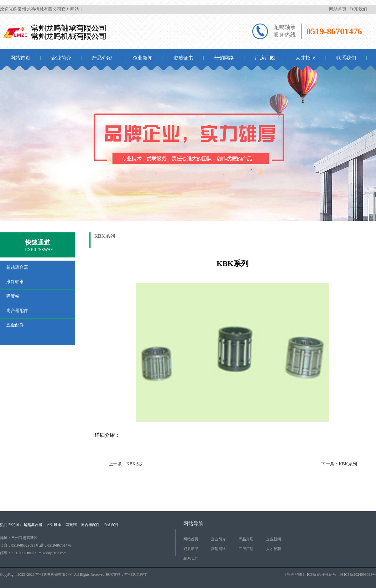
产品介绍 (102, 58)
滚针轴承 (365, 239)
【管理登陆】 (295, 575)
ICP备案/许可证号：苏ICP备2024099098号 (341, 575)
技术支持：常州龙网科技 (126, 575)
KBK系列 (135, 464)
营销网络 (224, 58)
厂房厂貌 (265, 58)
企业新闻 (143, 58)
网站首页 (338, 9)
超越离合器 (33, 525)
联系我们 (358, 9)
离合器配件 (90, 525)
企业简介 (61, 58)
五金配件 (111, 525)
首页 (329, 239)
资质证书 (183, 58)
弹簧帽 (71, 525)
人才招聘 (305, 58)
